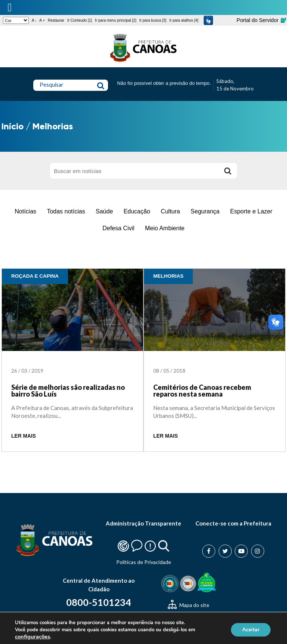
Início (13, 126)
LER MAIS (24, 436)
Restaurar (56, 20)
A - (34, 20)
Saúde (104, 211)
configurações (33, 637)
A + (42, 20)
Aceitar (251, 630)
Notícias (25, 211)
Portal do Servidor (261, 20)
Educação (137, 211)
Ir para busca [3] (153, 20)
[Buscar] (228, 171)
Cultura (170, 211)
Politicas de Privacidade (144, 562)
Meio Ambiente (165, 228)
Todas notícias (66, 211)
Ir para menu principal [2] (116, 20)
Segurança (205, 211)
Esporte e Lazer (251, 211)
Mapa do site (189, 605)
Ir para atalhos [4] (184, 20)
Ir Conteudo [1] (80, 20)
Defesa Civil (118, 228)
